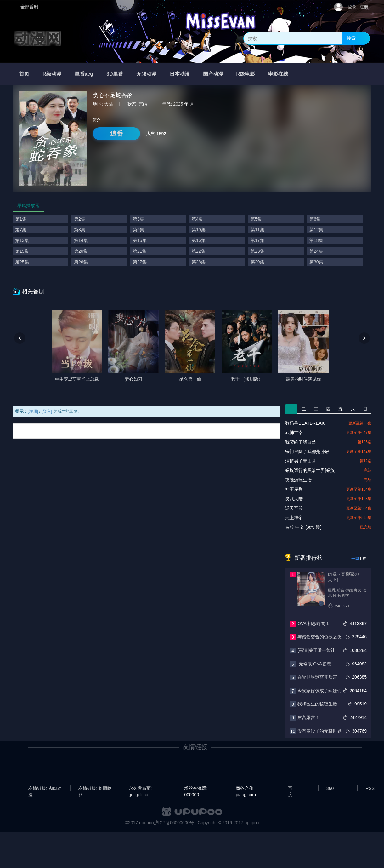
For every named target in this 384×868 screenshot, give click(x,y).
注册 (364, 7)
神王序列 (294, 489)
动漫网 (38, 38)
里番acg (84, 74)
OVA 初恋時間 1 (313, 624)
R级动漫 (52, 74)
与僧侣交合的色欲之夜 (319, 637)
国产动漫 (213, 74)
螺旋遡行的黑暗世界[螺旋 (310, 470)
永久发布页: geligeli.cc (140, 789)
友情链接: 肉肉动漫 (45, 789)
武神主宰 (294, 433)
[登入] (47, 411)
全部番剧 (29, 7)
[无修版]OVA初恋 (314, 664)
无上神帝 (294, 518)
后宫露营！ (308, 717)
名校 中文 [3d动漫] (303, 527)
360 (330, 788)
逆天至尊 (294, 508)
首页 (24, 74)
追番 (116, 134)
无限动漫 (146, 74)
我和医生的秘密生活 (317, 704)
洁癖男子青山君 (301, 461)
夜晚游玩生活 (298, 480)
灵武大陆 (294, 499)
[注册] (33, 411)
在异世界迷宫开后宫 (317, 677)
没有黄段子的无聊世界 (319, 731)
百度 (290, 789)
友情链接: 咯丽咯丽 (95, 789)
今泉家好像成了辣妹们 (319, 691)
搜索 (351, 38)
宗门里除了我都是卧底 (307, 451)
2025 (178, 104)
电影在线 (278, 74)
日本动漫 (180, 74)
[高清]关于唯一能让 (316, 650)
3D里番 (115, 74)
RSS (370, 788)
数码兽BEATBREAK (305, 423)
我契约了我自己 (301, 442)
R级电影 (246, 74)
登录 (352, 7)
